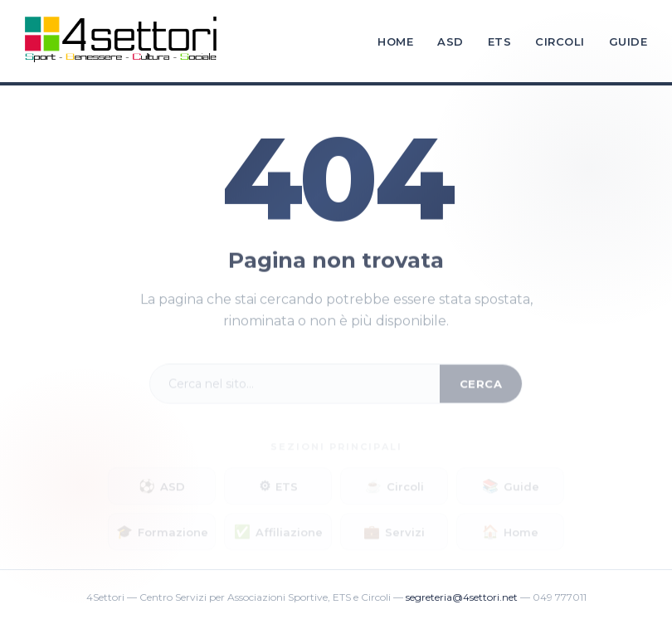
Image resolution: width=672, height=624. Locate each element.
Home (395, 41)
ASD (450, 41)
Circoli (560, 41)
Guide (628, 41)
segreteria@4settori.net (462, 597)
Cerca (481, 387)
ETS (500, 41)
